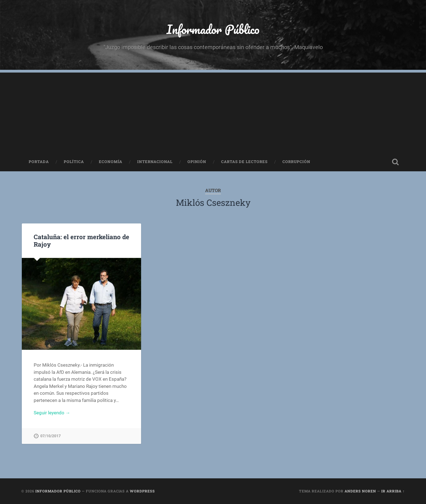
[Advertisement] (213, 111)
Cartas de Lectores (244, 162)
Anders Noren (360, 491)
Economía (111, 162)
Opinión (197, 162)
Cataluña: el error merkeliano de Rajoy (81, 240)
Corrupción (296, 162)
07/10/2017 (51, 436)
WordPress (142, 491)
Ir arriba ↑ (393, 491)
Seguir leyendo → (52, 413)
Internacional (155, 162)
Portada (39, 162)
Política (74, 162)
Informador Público (213, 29)
